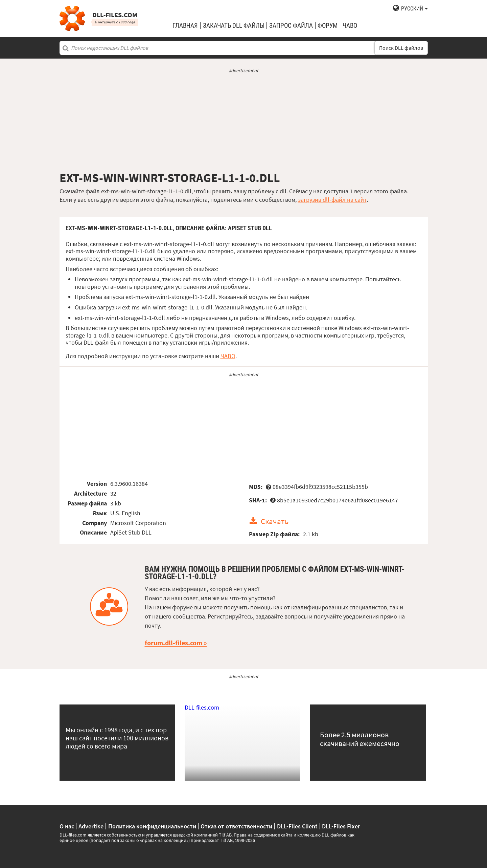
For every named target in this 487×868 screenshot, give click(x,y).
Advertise (91, 826)
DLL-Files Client (297, 826)
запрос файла (291, 26)
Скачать (275, 521)
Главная (185, 26)
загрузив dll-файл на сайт (332, 200)
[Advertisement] (244, 122)
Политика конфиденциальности (152, 826)
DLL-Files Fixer (341, 826)
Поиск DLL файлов (401, 48)
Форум (328, 26)
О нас (67, 826)
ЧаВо (350, 26)
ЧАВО (228, 356)
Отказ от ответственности (236, 826)
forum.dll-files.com (173, 643)
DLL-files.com (202, 707)
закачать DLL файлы (234, 26)
